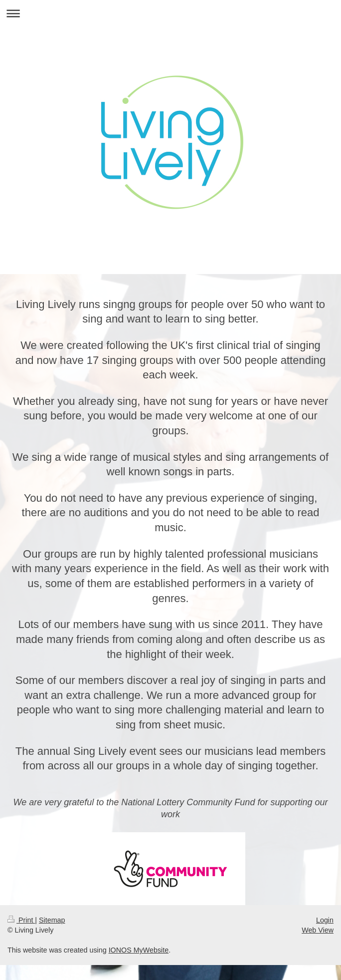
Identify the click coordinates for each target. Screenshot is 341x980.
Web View (318, 930)
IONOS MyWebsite (139, 950)
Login (325, 920)
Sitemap (52, 920)
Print (21, 920)
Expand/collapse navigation (170, 13)
